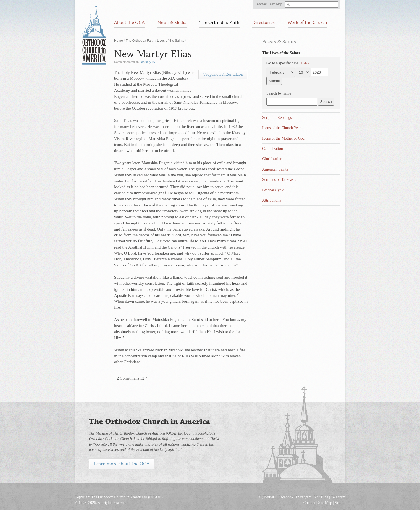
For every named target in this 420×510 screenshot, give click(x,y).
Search (340, 503)
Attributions (272, 200)
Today (305, 63)
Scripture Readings (277, 118)
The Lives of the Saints (281, 53)
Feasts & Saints (279, 42)
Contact (262, 4)
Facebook (286, 497)
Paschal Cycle (273, 190)
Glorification (272, 159)
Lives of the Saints (170, 41)
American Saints (275, 169)
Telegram (338, 497)
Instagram (304, 497)
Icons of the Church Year (282, 128)
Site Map (276, 4)
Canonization (273, 149)
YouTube (321, 497)
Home (119, 41)
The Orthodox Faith (140, 41)
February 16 (147, 62)
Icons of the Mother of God (283, 138)
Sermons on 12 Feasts (279, 180)
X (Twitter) (267, 497)
